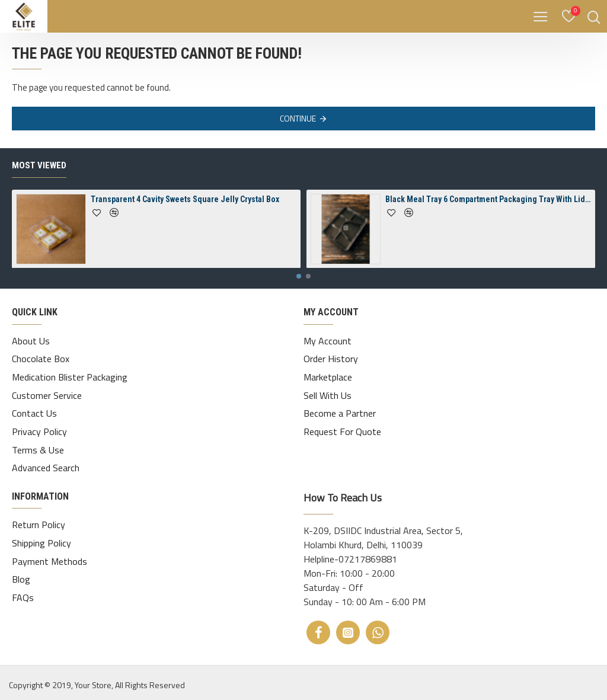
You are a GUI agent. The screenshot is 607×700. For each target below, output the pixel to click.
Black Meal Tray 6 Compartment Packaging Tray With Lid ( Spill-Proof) (488, 207)
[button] (299, 285)
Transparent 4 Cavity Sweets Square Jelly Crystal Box (185, 207)
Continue (298, 118)
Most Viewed (39, 174)
